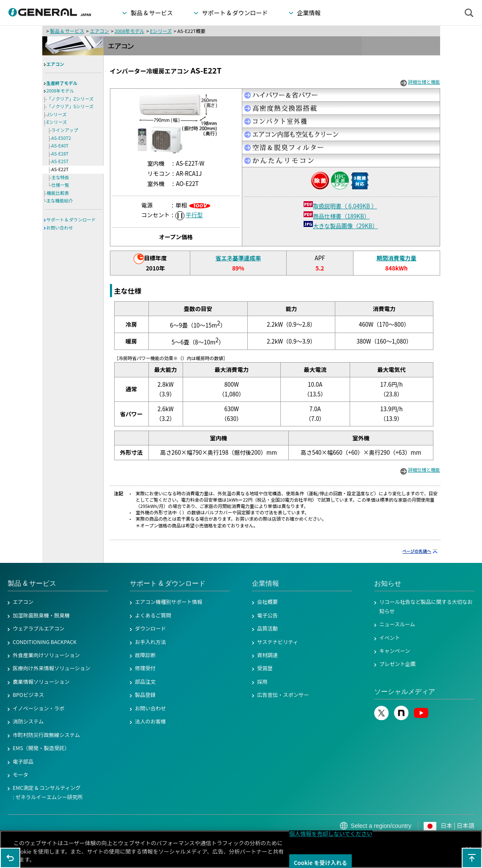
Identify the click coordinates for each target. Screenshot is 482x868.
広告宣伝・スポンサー (283, 695)
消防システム (28, 721)
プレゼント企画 (397, 664)
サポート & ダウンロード (71, 220)
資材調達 (267, 655)
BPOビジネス (28, 695)
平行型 (194, 215)
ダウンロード (151, 628)
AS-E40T (60, 146)
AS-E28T (60, 154)
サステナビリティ (278, 642)
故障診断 (145, 655)
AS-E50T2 (61, 138)
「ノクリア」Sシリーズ (70, 106)
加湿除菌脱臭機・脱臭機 (41, 615)
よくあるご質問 (153, 615)
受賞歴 (265, 668)
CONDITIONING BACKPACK (45, 642)
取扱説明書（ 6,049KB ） (345, 206)
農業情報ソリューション (41, 682)
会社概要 (267, 602)
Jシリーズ (57, 114)
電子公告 (267, 615)
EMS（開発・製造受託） (41, 748)
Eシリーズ (161, 31)
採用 (262, 682)
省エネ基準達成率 (238, 258)
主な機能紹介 (60, 201)
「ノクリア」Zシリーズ (70, 99)
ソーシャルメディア (405, 692)
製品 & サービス (67, 31)
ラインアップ (65, 130)
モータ (21, 775)
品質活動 (267, 628)
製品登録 (145, 695)
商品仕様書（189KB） (341, 216)
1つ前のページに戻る (10, 858)
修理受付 (145, 668)
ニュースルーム (397, 624)
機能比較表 (58, 193)
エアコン (99, 31)
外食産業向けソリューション (46, 655)
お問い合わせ (60, 228)
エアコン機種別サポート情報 (168, 602)
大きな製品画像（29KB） (345, 226)
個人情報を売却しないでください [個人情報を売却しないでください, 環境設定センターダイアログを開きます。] (331, 837)
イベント (390, 638)
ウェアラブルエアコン (39, 628)
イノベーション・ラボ (38, 708)
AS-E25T (60, 161)
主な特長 (60, 177)
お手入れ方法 (151, 642)
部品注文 (145, 682)
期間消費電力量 (396, 258)
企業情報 (266, 583)
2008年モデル (130, 31)
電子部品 (23, 762)
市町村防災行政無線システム (46, 735)
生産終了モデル (62, 83)
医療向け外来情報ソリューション (52, 668)
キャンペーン (395, 651)
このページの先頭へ (472, 858)
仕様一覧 (60, 185)
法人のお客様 (151, 721)
